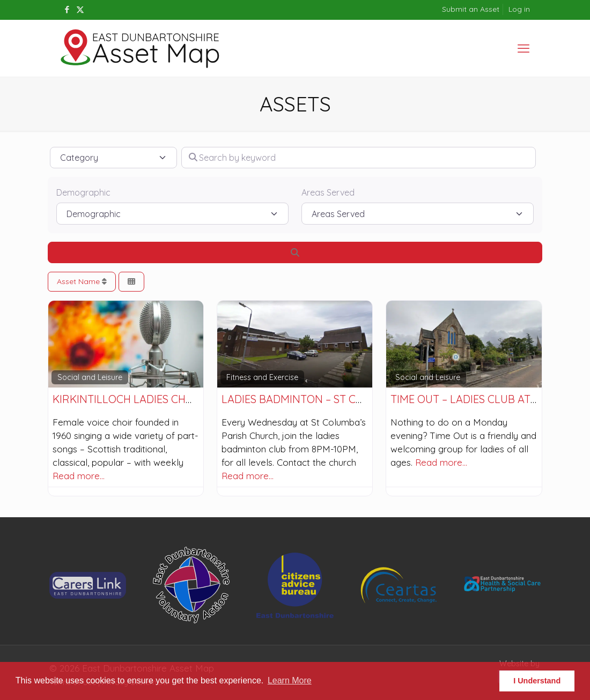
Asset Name (82, 281)
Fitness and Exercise (262, 377)
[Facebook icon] (67, 9)
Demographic (83, 192)
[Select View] (131, 282)
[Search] (295, 252)
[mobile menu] (523, 48)
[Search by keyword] (359, 158)
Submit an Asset (471, 9)
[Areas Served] (418, 213)
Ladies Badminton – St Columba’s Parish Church (358, 399)
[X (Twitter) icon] (80, 9)
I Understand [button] (537, 681)
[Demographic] (172, 213)
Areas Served (328, 192)
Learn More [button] (290, 680)
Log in (519, 9)
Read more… (79, 476)
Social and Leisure (90, 377)
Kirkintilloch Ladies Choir (128, 399)
